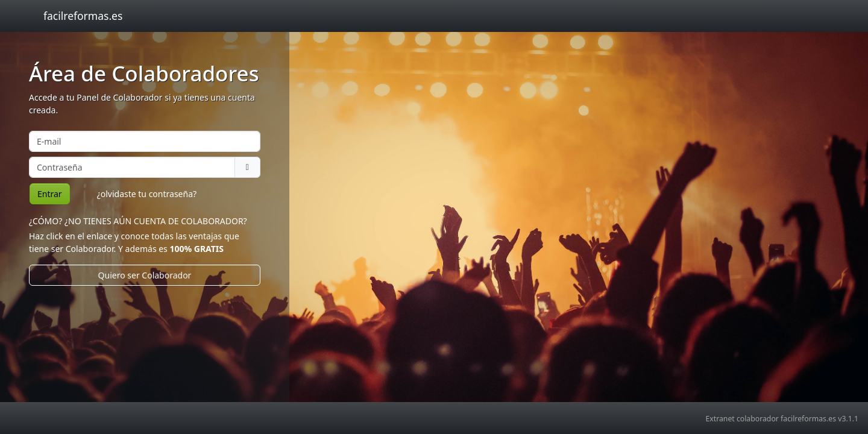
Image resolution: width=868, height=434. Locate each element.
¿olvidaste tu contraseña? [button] (147, 194)
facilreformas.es (83, 16)
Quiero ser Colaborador (145, 275)
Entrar (50, 194)
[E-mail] (145, 141)
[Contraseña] (132, 167)
